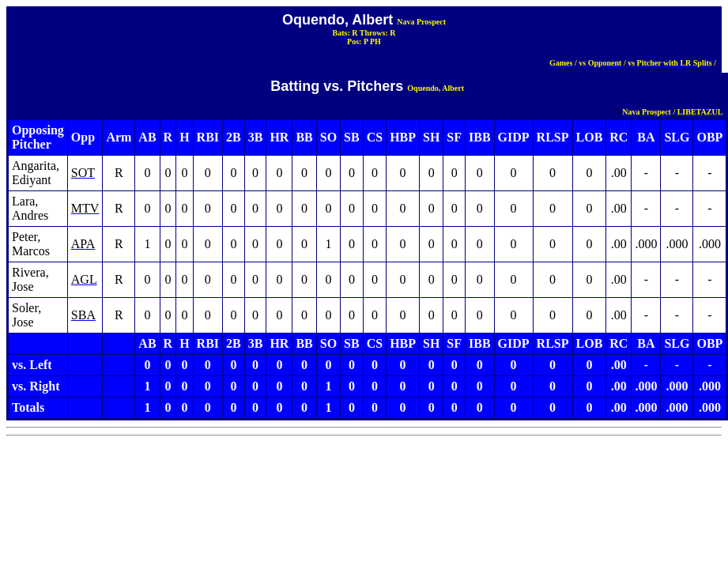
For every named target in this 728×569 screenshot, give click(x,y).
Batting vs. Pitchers (337, 86)
